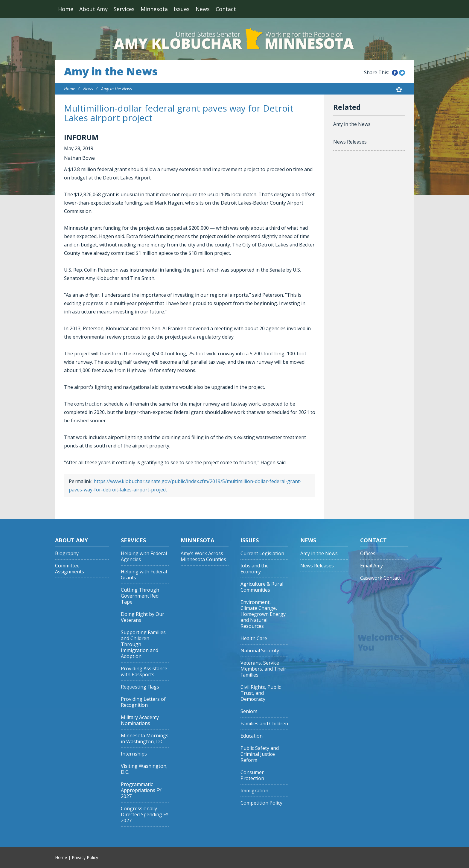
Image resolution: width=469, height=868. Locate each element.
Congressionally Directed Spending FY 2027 (145, 815)
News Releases (350, 142)
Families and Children (264, 724)
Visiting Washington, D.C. (144, 769)
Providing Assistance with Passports (144, 672)
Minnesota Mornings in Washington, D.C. (145, 739)
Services (124, 9)
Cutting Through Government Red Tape (140, 596)
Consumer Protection (252, 775)
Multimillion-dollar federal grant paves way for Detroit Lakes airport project (179, 113)
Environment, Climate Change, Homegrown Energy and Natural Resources (263, 614)
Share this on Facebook (395, 73)
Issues (182, 9)
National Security (260, 651)
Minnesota (154, 9)
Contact (226, 9)
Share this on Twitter (402, 73)
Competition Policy (261, 803)
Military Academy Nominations (140, 720)
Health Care (254, 638)
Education (252, 736)
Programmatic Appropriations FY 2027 (141, 790)
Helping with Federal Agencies (144, 556)
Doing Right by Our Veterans (143, 617)
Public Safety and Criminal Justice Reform (260, 754)
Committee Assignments (70, 569)
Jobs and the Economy (255, 569)
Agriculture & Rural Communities (262, 587)
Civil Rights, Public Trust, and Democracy (261, 693)
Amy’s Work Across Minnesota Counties (203, 556)
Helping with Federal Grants (144, 575)
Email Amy (371, 566)
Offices (368, 553)
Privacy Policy (85, 857)
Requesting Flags (140, 687)
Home (66, 9)
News (203, 9)
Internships (134, 754)
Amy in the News (111, 71)
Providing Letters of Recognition (143, 702)
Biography (67, 553)
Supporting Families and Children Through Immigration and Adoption (143, 644)
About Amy (93, 9)
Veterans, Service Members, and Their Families (263, 669)
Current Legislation (262, 553)
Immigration (254, 791)
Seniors (249, 711)
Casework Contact (380, 578)
